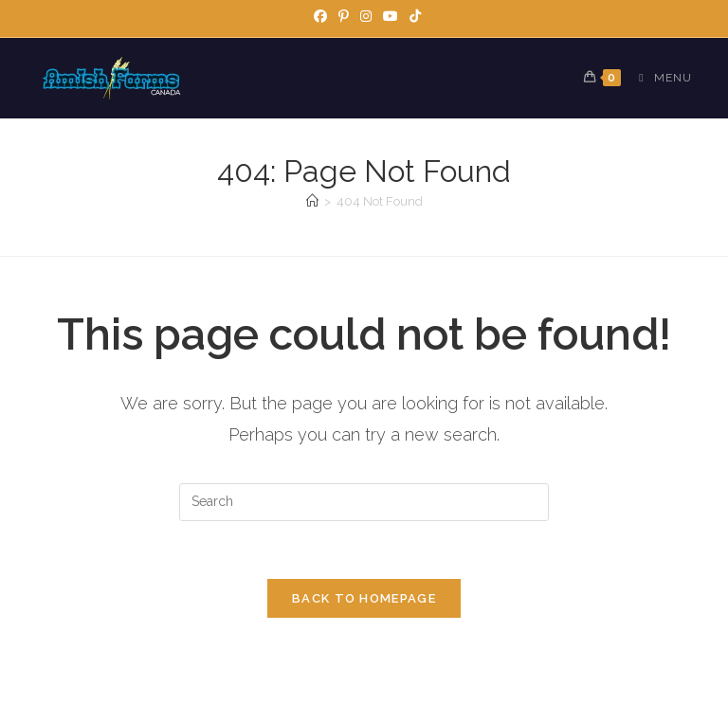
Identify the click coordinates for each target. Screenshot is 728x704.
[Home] (312, 201)
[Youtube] (391, 16)
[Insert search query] (364, 502)
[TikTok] (412, 16)
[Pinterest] (344, 16)
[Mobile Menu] (658, 78)
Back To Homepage (364, 598)
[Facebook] (320, 16)
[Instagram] (366, 16)
